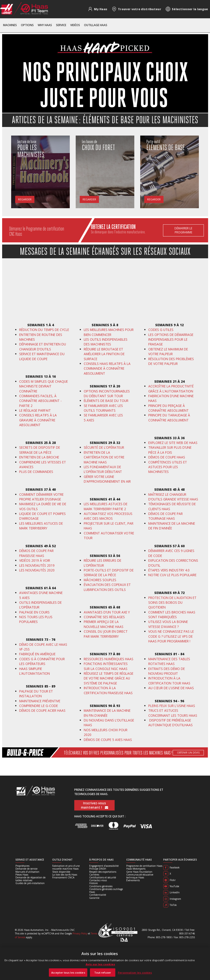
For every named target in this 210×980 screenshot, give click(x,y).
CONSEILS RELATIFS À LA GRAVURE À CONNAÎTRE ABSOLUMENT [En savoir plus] (38, 420)
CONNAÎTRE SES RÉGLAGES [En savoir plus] (104, 617)
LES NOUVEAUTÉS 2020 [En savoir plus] (37, 570)
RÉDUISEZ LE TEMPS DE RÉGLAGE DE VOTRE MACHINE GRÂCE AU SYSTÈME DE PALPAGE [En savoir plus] (109, 678)
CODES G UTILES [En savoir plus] (161, 330)
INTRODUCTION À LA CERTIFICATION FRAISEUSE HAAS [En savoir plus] (108, 690)
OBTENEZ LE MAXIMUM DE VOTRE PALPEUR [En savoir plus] (168, 351)
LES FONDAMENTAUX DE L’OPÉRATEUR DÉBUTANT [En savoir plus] (103, 469)
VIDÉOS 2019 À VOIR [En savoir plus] (35, 560)
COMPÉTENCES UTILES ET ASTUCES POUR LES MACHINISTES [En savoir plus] (168, 467)
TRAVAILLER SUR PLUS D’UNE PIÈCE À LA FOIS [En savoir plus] (170, 450)
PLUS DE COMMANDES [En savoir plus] (36, 472)
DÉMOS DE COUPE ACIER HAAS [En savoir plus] (42, 710)
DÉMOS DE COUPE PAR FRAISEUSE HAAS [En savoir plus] (36, 553)
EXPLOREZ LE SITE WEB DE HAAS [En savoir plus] (173, 443)
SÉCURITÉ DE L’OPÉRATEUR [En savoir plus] (104, 447)
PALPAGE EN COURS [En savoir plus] (34, 612)
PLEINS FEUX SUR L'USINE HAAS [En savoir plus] (172, 706)
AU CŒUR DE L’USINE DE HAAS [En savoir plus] (171, 688)
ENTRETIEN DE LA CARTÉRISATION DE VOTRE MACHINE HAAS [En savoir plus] (104, 457)
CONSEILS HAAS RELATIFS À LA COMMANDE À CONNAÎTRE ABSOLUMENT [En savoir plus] (107, 368)
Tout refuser (103, 973)
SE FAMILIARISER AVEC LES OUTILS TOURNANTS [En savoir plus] (103, 408)
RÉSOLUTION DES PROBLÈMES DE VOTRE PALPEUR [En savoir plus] (171, 361)
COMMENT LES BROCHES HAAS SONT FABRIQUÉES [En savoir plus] (172, 615)
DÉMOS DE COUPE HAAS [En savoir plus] (167, 457)
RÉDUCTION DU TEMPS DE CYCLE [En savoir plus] (44, 330)
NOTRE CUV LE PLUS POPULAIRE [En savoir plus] (172, 575)
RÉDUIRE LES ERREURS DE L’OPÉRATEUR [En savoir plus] (103, 563)
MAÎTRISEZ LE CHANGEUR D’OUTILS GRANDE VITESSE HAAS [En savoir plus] (173, 497)
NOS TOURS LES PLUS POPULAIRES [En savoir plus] (36, 619)
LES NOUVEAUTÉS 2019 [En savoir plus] (37, 565)
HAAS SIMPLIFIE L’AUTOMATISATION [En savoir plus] (35, 671)
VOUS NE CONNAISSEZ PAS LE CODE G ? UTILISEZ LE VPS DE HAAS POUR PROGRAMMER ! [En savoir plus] (171, 636)
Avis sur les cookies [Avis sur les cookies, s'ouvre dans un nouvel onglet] (100, 964)
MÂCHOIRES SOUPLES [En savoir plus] (100, 580)
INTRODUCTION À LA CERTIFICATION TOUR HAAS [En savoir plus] (169, 681)
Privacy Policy (80, 933)
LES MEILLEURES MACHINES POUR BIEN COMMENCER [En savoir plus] (109, 332)
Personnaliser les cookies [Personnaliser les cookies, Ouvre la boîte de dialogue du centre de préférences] (135, 973)
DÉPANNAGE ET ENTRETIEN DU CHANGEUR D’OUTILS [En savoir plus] (43, 346)
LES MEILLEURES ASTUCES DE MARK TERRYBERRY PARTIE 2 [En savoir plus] (106, 506)
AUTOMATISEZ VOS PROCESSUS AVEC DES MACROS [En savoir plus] (108, 516)
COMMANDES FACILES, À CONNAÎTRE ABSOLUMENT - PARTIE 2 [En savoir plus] (40, 401)
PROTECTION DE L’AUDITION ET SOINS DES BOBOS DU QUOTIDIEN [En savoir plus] (172, 603)
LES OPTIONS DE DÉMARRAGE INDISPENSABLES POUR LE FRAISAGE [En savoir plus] (171, 339)
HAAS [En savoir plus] (189, 725)
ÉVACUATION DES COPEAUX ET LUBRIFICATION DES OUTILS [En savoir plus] (107, 587)
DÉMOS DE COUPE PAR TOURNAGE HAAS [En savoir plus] (166, 516)
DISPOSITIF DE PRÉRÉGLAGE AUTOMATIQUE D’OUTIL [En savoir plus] (170, 723)
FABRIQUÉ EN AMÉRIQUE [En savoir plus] (37, 654)
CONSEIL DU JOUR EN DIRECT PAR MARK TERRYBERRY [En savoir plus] (106, 634)
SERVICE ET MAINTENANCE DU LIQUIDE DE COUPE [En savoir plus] (42, 356)
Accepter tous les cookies (68, 973)
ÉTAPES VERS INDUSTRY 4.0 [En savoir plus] (169, 570)
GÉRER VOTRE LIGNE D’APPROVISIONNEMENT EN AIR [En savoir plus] (107, 479)
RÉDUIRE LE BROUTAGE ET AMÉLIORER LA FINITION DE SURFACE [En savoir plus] (104, 354)
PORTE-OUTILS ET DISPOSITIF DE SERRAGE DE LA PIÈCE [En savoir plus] (109, 572)
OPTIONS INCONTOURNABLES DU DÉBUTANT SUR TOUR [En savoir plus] (107, 393)
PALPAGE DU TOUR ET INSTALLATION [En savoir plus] (36, 694)
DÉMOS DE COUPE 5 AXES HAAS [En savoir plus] (108, 740)
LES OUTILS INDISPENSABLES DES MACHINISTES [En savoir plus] (106, 342)
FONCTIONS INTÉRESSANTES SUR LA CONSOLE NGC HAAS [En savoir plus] (106, 666)
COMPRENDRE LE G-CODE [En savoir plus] (39, 706)
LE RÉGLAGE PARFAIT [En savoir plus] (35, 410)
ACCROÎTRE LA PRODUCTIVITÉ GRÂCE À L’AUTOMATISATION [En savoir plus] (171, 389)
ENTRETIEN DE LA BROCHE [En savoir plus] (39, 457)
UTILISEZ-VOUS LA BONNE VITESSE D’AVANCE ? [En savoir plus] (168, 624)
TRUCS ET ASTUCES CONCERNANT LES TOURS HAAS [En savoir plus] (173, 713)
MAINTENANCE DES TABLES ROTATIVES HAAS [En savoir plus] (169, 661)
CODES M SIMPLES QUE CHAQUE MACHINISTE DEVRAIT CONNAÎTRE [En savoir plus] (44, 386)
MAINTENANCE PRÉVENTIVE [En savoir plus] (40, 701)
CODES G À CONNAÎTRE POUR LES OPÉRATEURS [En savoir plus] (42, 661)
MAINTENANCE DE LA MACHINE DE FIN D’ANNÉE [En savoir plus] (172, 526)
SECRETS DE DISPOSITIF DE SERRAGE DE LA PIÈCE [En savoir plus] (40, 450)
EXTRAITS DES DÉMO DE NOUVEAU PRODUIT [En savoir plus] (167, 671)
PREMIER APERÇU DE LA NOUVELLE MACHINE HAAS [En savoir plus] (104, 624)
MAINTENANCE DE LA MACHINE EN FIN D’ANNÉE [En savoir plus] (107, 713)
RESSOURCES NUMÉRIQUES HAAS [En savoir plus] (109, 659)
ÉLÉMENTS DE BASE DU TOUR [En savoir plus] (106, 401)
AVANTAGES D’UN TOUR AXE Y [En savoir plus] (107, 612)
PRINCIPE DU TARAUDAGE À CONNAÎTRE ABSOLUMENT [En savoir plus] (169, 417)
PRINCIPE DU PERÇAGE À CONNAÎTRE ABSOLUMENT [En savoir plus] (168, 408)
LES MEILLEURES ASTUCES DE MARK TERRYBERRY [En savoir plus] (41, 526)
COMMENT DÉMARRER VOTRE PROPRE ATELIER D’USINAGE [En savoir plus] (41, 497)
